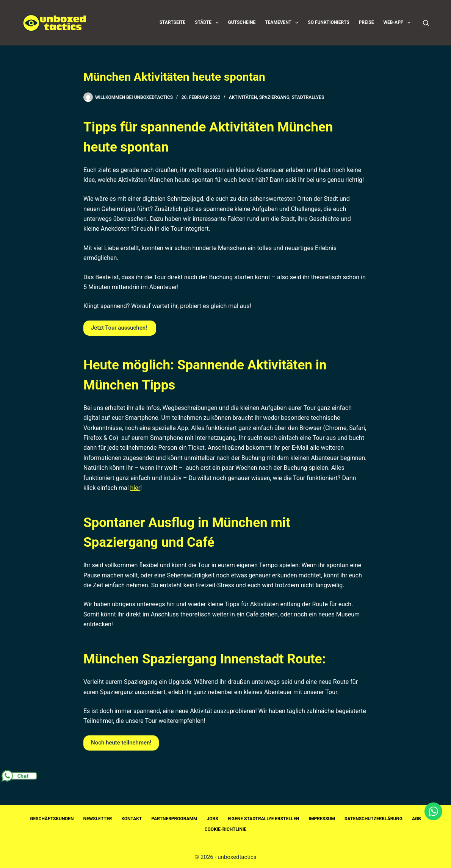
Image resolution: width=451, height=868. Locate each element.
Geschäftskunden (52, 819)
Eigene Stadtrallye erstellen (264, 819)
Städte (208, 23)
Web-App (398, 23)
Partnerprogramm (174, 819)
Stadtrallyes (308, 97)
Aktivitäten (243, 97)
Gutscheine (242, 22)
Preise (366, 22)
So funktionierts (328, 22)
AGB (417, 819)
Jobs (213, 819)
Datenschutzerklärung (373, 819)
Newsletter (98, 819)
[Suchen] (426, 23)
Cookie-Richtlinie (226, 829)
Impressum (322, 819)
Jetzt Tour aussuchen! (120, 328)
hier (135, 488)
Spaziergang (274, 97)
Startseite (173, 22)
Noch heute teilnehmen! (121, 743)
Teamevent (283, 23)
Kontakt (132, 819)
